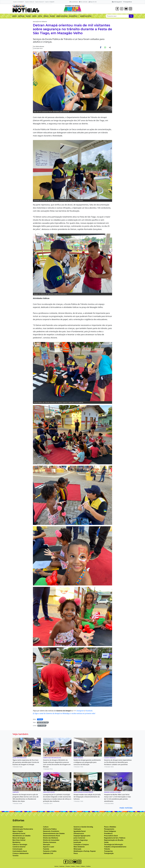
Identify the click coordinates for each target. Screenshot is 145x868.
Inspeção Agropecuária (82, 836)
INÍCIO (14, 16)
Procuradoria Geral (111, 836)
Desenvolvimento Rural (51, 836)
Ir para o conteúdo (18, 2)
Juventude (77, 842)
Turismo (15, 856)
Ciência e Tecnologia (20, 844)
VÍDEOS (46, 16)
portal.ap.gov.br (117, 2)
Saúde (106, 842)
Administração (18, 827)
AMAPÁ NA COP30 (86, 16)
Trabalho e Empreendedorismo (115, 847)
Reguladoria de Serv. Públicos (115, 838)
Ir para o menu (29, 2)
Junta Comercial (79, 838)
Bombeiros (16, 842)
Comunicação (17, 849)
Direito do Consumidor (51, 840)
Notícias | (63, 866)
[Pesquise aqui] (131, 16)
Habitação (77, 829)
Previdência (108, 833)
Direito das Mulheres (51, 838)
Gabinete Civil (48, 853)
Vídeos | (84, 866)
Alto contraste (83, 2)
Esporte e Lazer (49, 847)
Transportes (108, 851)
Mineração (77, 849)
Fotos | (79, 866)
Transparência (127, 2)
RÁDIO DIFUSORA (62, 16)
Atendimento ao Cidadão (22, 836)
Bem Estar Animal (19, 840)
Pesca (76, 853)
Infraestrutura (79, 833)
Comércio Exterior (19, 847)
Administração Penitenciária (23, 829)
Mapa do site (93, 2)
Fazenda (46, 849)
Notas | (74, 866)
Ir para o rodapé (49, 2)
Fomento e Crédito (50, 851)
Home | (57, 866)
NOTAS (34, 16)
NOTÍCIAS (21, 16)
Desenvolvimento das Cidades (54, 833)
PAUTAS (28, 16)
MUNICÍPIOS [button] (73, 16)
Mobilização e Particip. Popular (85, 851)
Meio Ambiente (79, 847)
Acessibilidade (74, 2)
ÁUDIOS (52, 16)
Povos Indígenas (110, 831)
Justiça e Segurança (81, 840)
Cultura (46, 827)
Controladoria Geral (20, 851)
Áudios (88, 866)
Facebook (89, 711)
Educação (47, 844)
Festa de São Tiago (43, 722)
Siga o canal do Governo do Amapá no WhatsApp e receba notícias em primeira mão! (64, 713)
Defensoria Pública (50, 829)
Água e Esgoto (18, 831)
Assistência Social (19, 833)
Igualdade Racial (80, 831)
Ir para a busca (39, 2)
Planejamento (109, 829)
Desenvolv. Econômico (51, 831)
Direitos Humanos (50, 842)
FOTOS (40, 16)
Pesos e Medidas (110, 827)
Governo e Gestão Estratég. (83, 827)
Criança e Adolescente (21, 853)
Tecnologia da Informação (113, 844)
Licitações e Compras (81, 844)
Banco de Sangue (19, 838)
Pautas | (69, 866)
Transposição (109, 853)
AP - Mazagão (42, 726)
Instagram (80, 711)
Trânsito (40, 719)
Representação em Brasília (114, 840)
